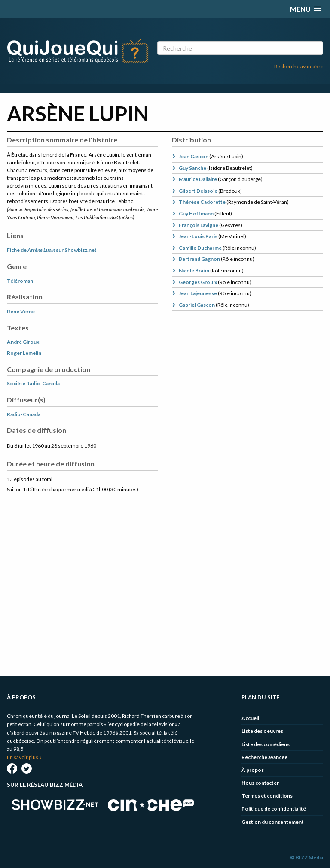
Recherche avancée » (299, 66)
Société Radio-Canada (33, 383)
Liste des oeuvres (262, 731)
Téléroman (20, 281)
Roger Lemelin (24, 353)
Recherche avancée (264, 757)
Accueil (250, 718)
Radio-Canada (24, 414)
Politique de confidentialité (274, 809)
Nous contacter (260, 783)
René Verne (21, 311)
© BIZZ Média (307, 857)
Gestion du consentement (273, 822)
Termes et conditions (267, 796)
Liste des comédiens (266, 744)
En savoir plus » (24, 757)
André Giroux (23, 342)
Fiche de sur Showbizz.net (52, 250)
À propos (253, 770)
